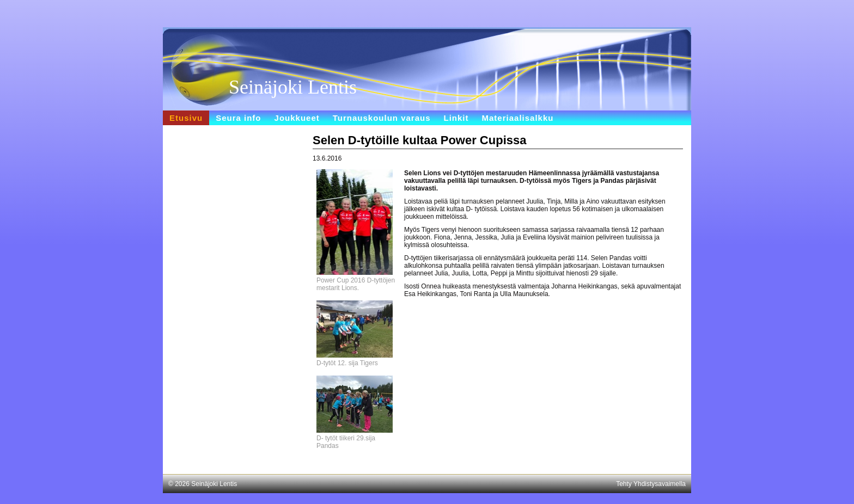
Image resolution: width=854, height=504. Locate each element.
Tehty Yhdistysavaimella (651, 484)
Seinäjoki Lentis (293, 87)
